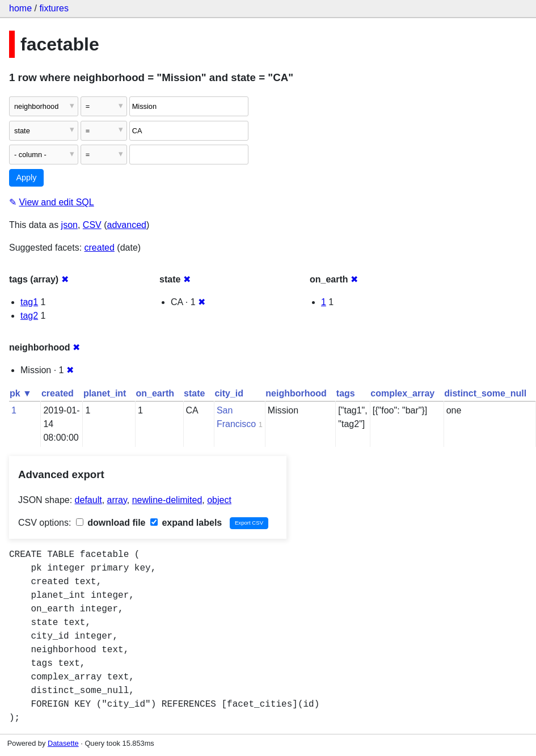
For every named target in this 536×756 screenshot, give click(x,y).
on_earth (155, 393)
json (69, 225)
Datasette (63, 743)
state (194, 393)
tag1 (29, 302)
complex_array (402, 393)
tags (346, 393)
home (20, 8)
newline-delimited (167, 500)
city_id (229, 393)
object (219, 500)
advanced (127, 225)
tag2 (29, 316)
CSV (92, 225)
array (117, 500)
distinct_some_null (485, 393)
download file (111, 523)
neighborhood (296, 393)
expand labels (186, 523)
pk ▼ (21, 393)
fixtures (54, 8)
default (88, 500)
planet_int (105, 393)
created (100, 248)
